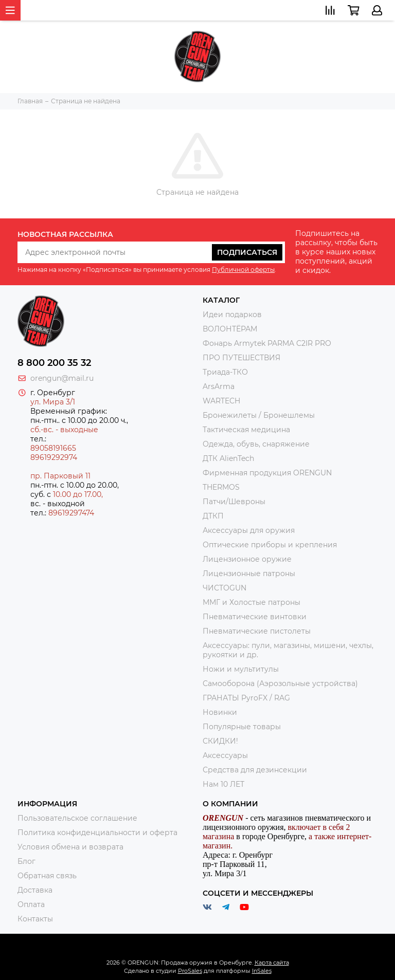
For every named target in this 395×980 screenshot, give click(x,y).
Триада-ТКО (225, 372)
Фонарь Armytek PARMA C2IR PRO (267, 343)
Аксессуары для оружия (249, 530)
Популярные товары (242, 727)
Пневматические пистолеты (257, 631)
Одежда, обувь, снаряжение (256, 444)
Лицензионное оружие (247, 559)
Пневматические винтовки (255, 617)
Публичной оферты (243, 270)
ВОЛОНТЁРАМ (230, 329)
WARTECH (221, 401)
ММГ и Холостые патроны (252, 602)
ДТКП (213, 516)
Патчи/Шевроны (234, 502)
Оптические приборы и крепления (270, 545)
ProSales (190, 971)
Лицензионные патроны (249, 574)
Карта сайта (272, 963)
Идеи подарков (232, 315)
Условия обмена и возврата (70, 847)
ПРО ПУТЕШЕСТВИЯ (243, 358)
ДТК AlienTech (228, 458)
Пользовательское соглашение (77, 818)
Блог (26, 861)
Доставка (35, 890)
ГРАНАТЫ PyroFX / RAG (246, 698)
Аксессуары (225, 755)
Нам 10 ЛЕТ (223, 784)
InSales (262, 971)
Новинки (220, 712)
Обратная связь (47, 876)
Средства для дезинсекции (255, 770)
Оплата (31, 904)
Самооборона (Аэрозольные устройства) (280, 683)
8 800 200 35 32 (54, 363)
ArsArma (219, 386)
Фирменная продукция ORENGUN (267, 473)
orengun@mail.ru (62, 378)
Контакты (35, 919)
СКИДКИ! (220, 741)
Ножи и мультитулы (241, 669)
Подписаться (247, 252)
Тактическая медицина (246, 430)
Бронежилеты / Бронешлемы (259, 415)
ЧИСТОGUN (225, 588)
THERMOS (221, 487)
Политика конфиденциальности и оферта (97, 833)
